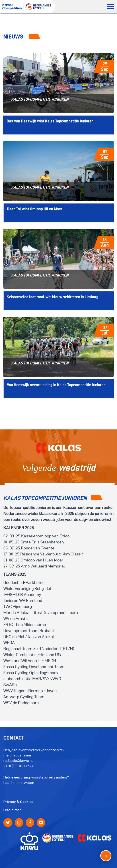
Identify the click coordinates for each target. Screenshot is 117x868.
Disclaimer (12, 810)
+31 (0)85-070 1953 (18, 766)
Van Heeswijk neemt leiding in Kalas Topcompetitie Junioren (56, 385)
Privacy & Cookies (18, 802)
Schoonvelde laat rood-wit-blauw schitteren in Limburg (53, 297)
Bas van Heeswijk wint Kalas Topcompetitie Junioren (50, 121)
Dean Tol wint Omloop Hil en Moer (35, 209)
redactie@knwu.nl (18, 761)
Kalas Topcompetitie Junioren (40, 99)
